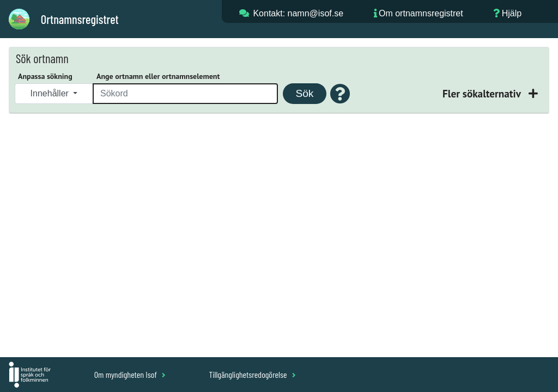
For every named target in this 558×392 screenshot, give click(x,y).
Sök (304, 93)
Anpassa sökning (45, 76)
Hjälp (512, 13)
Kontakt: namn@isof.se (298, 13)
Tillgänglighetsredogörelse (252, 374)
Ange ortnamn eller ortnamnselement (158, 76)
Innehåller (51, 93)
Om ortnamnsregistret (421, 13)
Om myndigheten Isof (130, 374)
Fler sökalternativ (483, 93)
